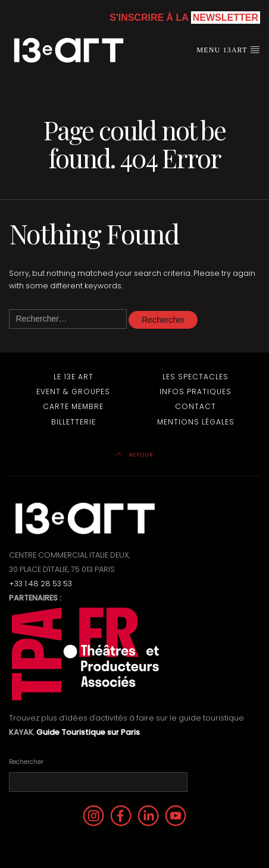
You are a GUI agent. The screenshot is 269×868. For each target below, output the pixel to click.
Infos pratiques (196, 391)
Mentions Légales (196, 422)
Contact (196, 406)
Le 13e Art (73, 377)
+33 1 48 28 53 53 (40, 584)
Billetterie (73, 422)
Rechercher (26, 762)
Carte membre (73, 406)
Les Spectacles (196, 377)
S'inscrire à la (185, 18)
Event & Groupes (73, 391)
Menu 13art (228, 49)
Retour (134, 455)
